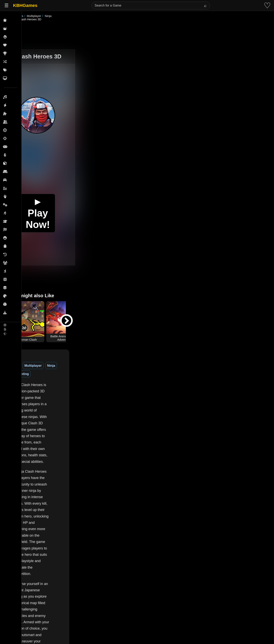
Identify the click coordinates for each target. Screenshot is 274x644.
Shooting (99, 362)
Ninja (82, 362)
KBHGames (25, 5)
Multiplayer (64, 362)
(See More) (66, 635)
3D (48, 362)
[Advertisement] (142, 32)
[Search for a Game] (151, 6)
